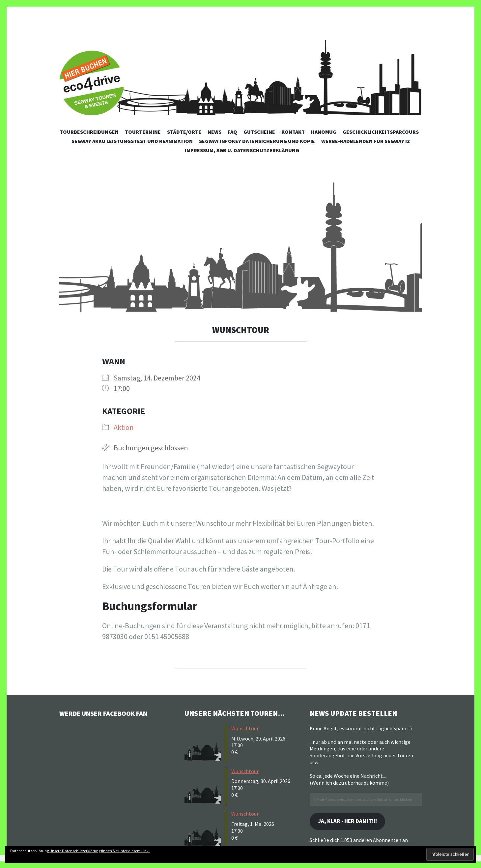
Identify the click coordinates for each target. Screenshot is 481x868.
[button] (240, 247)
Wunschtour (245, 728)
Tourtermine (143, 132)
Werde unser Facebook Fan (109, 713)
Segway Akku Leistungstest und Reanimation (132, 141)
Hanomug (324, 132)
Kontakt (293, 132)
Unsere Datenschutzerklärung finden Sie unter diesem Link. (99, 851)
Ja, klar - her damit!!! (351, 822)
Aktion (124, 427)
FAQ (232, 132)
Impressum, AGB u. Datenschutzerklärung (242, 150)
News (214, 132)
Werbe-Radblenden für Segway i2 (366, 141)
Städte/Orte (184, 132)
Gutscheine (259, 132)
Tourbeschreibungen (89, 132)
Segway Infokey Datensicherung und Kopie (257, 141)
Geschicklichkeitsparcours (381, 132)
